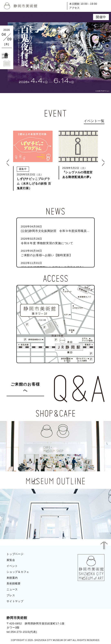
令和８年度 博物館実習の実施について (56, 241)
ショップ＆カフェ (18, 572)
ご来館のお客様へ (25, 387)
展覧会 (11, 560)
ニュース (12, 589)
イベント (12, 566)
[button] (8, 163)
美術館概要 (14, 583)
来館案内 (12, 578)
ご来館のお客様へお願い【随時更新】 (56, 253)
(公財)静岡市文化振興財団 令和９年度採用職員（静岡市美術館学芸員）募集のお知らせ (56, 229)
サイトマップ (15, 601)
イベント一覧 (94, 121)
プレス (11, 595)
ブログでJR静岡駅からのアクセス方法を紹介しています (56, 265)
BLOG (97, 619)
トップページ (15, 554)
